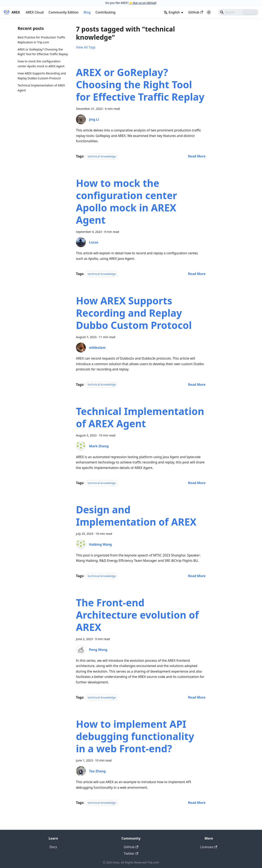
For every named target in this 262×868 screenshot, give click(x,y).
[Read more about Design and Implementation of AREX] (197, 576)
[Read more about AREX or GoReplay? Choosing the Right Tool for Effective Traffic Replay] (197, 156)
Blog (87, 12)
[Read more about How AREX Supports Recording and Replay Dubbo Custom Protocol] (197, 385)
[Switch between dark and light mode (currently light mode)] (209, 12)
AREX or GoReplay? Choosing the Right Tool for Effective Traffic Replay (43, 52)
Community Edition (64, 12)
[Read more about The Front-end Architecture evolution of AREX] (197, 697)
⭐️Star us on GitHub (142, 3)
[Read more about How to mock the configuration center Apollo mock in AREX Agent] (197, 274)
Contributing (105, 12)
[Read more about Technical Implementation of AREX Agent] (197, 483)
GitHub (196, 12)
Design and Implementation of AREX (136, 516)
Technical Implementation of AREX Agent (41, 88)
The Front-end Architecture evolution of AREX (137, 615)
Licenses (209, 847)
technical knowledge (102, 156)
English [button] (172, 12)
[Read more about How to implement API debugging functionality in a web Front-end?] (197, 803)
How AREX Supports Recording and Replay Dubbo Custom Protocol (42, 76)
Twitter (131, 853)
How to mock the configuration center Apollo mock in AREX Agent (41, 64)
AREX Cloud (35, 12)
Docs (53, 847)
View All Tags (86, 47)
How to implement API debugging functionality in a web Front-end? (135, 736)
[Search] (238, 12)
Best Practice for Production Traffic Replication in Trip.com (41, 40)
